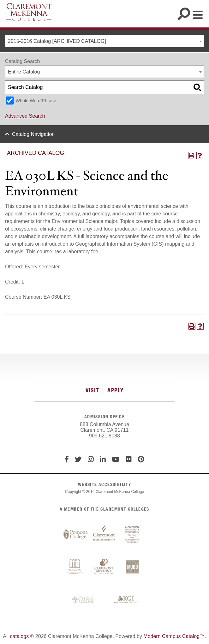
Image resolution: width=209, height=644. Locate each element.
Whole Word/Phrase (36, 101)
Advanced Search (25, 116)
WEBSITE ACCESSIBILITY (104, 484)
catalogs (20, 636)
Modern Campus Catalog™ (174, 636)
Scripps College (75, 567)
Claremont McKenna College (29, 12)
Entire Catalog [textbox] (24, 72)
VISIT (93, 390)
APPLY (115, 390)
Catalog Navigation (33, 134)
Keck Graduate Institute (126, 600)
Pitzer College (83, 600)
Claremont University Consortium (132, 535)
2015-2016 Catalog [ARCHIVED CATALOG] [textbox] (57, 41)
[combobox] (104, 41)
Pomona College (75, 535)
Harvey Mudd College (132, 567)
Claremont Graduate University (104, 535)
